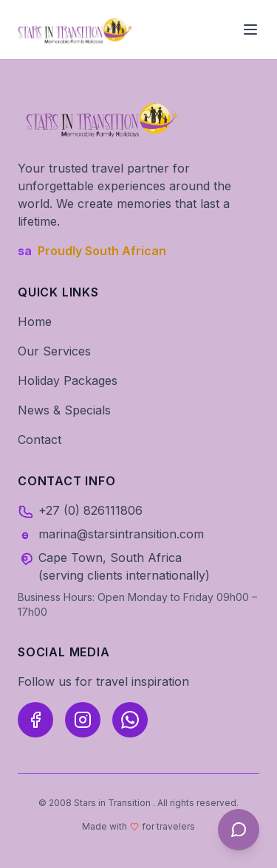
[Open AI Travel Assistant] (239, 830)
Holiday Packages (68, 381)
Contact (40, 440)
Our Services (54, 351)
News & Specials (64, 410)
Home (35, 322)
